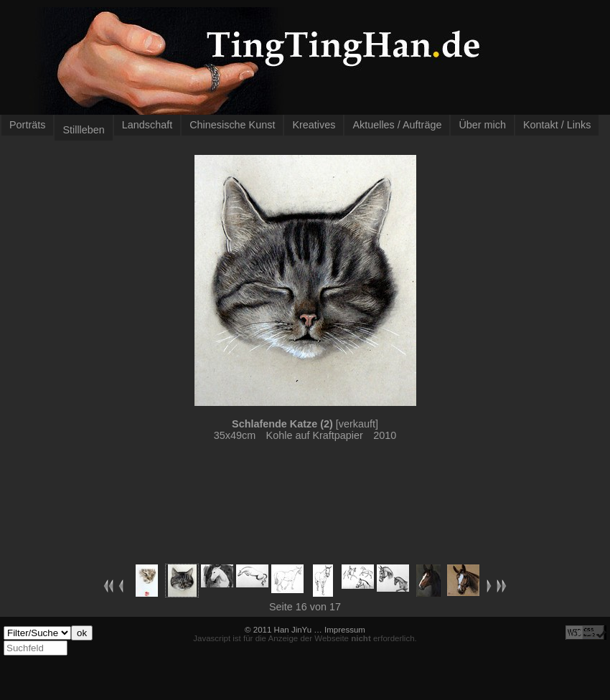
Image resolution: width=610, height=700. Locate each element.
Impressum (345, 630)
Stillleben (83, 130)
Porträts (27, 125)
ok (82, 633)
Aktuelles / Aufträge (397, 125)
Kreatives (314, 125)
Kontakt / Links (557, 125)
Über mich (482, 125)
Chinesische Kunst (232, 125)
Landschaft (147, 125)
